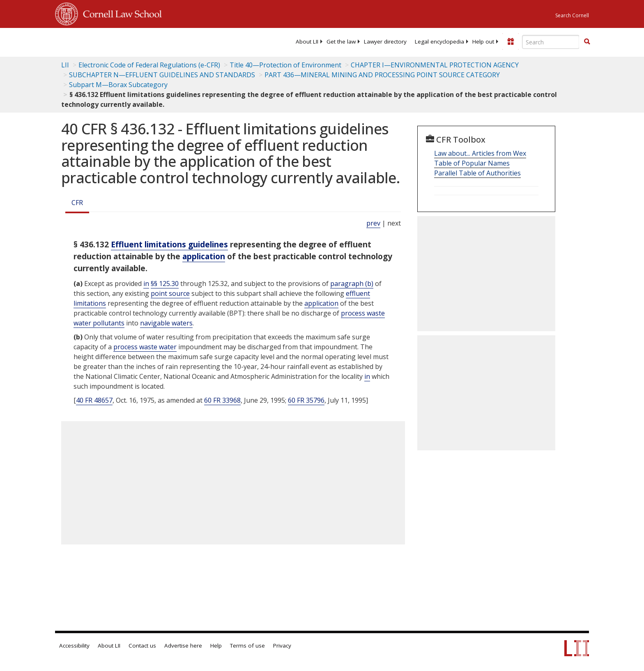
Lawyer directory (385, 42)
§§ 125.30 (165, 284)
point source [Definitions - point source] (170, 293)
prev (373, 223)
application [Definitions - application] (204, 256)
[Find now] (587, 42)
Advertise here (183, 646)
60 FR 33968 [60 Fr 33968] (222, 400)
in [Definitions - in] (146, 284)
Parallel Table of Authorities (477, 173)
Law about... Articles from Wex (480, 153)
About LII (307, 42)
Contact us (142, 646)
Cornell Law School (120, 13)
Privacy (282, 646)
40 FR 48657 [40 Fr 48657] (94, 400)
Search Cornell (572, 15)
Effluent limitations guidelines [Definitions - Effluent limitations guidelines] (169, 244)
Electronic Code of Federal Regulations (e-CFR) (149, 65)
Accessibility (74, 646)
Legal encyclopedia (439, 42)
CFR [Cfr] (77, 203)
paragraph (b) (352, 284)
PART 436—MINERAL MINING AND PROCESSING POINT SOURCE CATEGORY (382, 75)
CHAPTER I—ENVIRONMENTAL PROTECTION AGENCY (435, 65)
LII (65, 65)
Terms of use (247, 646)
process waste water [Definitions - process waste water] (145, 347)
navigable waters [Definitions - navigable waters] (166, 323)
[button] (587, 42)
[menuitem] (307, 42)
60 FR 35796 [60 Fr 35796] (306, 400)
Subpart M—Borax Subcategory (118, 85)
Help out (483, 42)
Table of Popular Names (472, 163)
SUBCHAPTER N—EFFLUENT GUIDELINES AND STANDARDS (162, 75)
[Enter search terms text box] (551, 42)
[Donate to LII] (511, 42)
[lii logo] (147, 41)
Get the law (341, 42)
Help (216, 646)
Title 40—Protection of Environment (285, 65)
